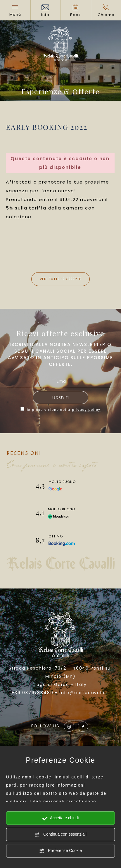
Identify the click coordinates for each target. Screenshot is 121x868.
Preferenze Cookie (61, 851)
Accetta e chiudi (61, 818)
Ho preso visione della (63, 410)
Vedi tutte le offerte (61, 279)
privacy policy (86, 410)
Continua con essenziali (61, 834)
